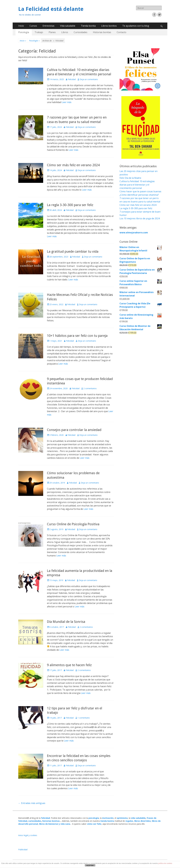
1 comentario (84, 718)
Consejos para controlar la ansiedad (74, 430)
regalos (129, 821)
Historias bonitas (102, 32)
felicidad (45, 818)
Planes (52, 32)
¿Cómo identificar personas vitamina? (139, 195)
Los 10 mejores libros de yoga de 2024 (140, 218)
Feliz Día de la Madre (130, 178)
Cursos (33, 26)
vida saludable (138, 818)
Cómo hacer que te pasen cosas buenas (140, 191)
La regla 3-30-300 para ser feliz (70, 205)
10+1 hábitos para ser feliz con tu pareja (77, 336)
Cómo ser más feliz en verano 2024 (73, 165)
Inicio (21, 26)
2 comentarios (90, 388)
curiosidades (35, 821)
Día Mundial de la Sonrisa (66, 622)
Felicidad (72, 79)
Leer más (67, 102)
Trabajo (39, 32)
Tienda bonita (88, 26)
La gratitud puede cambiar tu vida (73, 252)
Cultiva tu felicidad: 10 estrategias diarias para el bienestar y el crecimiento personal (137, 185)
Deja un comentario (89, 79)
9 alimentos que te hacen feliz (69, 665)
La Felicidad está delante (51, 9)
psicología (94, 818)
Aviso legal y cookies (28, 835)
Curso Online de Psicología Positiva (73, 524)
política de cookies (165, 863)
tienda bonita (107, 821)
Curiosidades (81, 32)
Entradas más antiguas (32, 803)
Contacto (121, 32)
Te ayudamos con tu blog (136, 26)
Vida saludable (68, 26)
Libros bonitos (109, 26)
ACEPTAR (90, 865)
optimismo (122, 818)
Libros (65, 32)
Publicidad (23, 849)
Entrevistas (49, 26)
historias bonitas (51, 821)
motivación (108, 818)
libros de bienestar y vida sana (55, 824)
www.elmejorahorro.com (134, 233)
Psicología (24, 32)
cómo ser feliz (94, 824)
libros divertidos (143, 821)
